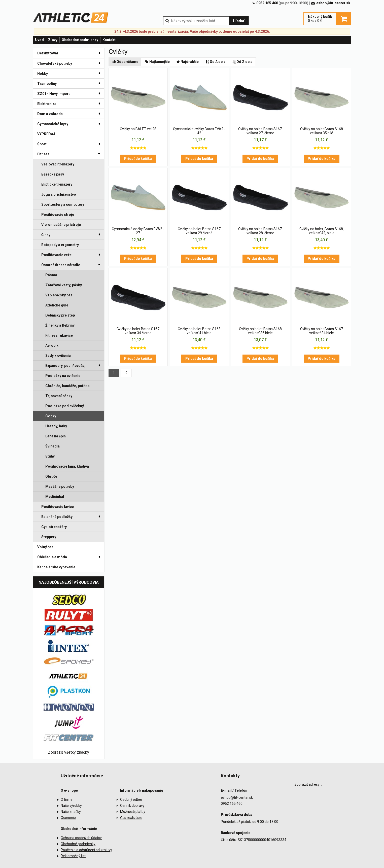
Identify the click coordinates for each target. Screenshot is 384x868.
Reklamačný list (73, 856)
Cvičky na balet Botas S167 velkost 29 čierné (199, 231)
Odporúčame (125, 62)
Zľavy (53, 40)
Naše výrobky (71, 806)
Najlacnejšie (157, 62)
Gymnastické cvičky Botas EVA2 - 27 (138, 231)
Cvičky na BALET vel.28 (138, 129)
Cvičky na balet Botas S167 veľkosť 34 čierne (138, 331)
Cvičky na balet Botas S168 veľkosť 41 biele (199, 331)
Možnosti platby (133, 812)
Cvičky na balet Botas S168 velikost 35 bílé (322, 131)
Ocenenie (68, 818)
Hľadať (239, 21)
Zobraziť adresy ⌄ (309, 784)
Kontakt (109, 40)
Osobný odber (131, 800)
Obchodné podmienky (80, 40)
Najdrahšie (187, 62)
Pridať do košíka (138, 159)
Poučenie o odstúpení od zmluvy (86, 850)
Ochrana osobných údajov (81, 838)
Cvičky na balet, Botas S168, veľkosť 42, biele (322, 231)
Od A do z (215, 62)
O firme (67, 800)
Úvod (39, 40)
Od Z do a (242, 62)
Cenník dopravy (132, 806)
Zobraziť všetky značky (69, 752)
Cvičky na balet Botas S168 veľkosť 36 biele (260, 331)
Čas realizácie (131, 818)
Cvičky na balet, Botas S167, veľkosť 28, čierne (260, 231)
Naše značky (71, 812)
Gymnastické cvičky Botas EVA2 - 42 (199, 131)
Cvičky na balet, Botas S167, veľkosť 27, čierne (260, 131)
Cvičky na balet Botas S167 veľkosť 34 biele (322, 331)
